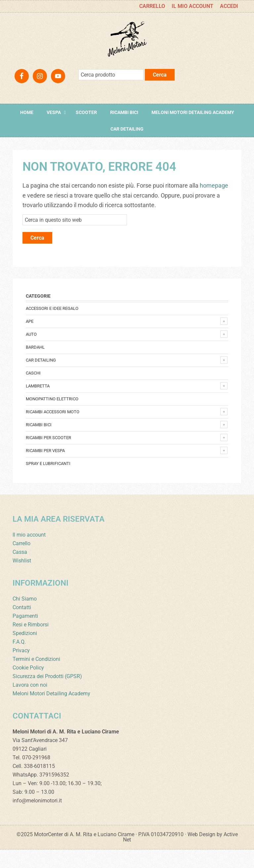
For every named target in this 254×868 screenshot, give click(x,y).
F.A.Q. (19, 660)
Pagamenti (25, 635)
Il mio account (29, 553)
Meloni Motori (127, 48)
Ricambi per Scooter (48, 456)
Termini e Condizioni (36, 678)
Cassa (20, 571)
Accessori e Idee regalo (52, 327)
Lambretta (38, 405)
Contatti (22, 626)
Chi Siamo (25, 617)
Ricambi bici (39, 443)
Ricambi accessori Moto (53, 430)
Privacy (21, 669)
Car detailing (41, 379)
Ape (30, 340)
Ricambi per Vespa (45, 469)
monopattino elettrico (52, 417)
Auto (31, 353)
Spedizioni (25, 652)
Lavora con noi (30, 703)
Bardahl (35, 366)
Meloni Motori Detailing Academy (51, 712)
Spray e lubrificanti (48, 482)
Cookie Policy (28, 686)
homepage (214, 204)
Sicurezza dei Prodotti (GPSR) (47, 695)
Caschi (33, 392)
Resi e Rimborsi (31, 643)
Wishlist (22, 579)
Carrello (21, 562)
